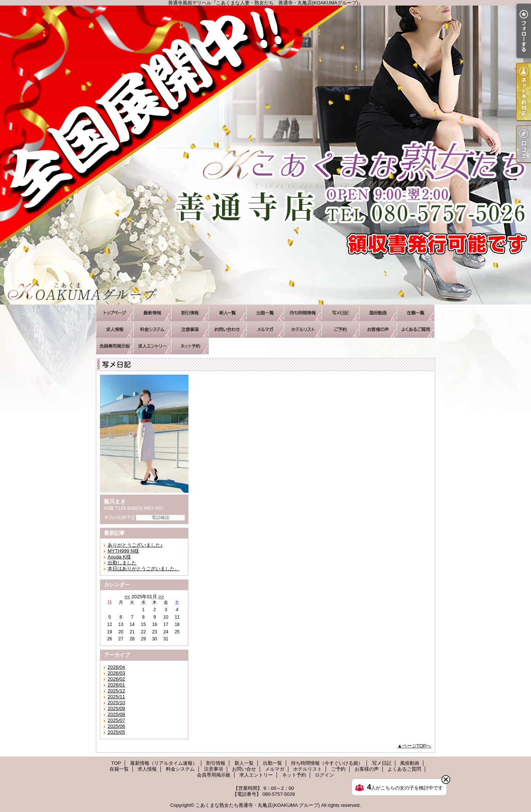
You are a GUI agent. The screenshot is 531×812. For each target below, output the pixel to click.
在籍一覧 (416, 313)
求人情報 (115, 329)
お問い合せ (228, 329)
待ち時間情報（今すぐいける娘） (303, 313)
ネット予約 (190, 346)
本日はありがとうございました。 (144, 569)
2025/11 (116, 697)
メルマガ (265, 329)
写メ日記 (340, 313)
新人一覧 (228, 313)
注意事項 (190, 329)
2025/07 (116, 720)
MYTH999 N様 (123, 551)
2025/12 (116, 691)
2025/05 (116, 732)
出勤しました (122, 563)
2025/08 (116, 714)
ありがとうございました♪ (135, 545)
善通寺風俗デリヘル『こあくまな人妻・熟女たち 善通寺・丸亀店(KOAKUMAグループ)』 (265, 155)
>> (161, 597)
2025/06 (116, 726)
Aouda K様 (119, 557)
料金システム (152, 329)
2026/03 (116, 673)
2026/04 (116, 667)
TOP (115, 313)
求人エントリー (152, 346)
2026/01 (116, 685)
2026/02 (116, 679)
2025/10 (116, 703)
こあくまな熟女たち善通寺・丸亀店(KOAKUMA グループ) (258, 805)
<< (127, 597)
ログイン (324, 775)
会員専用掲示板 (115, 346)
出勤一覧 (265, 313)
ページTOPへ (417, 746)
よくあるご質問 (416, 329)
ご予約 (340, 329)
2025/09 (116, 708)
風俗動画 (378, 313)
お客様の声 (378, 329)
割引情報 (190, 313)
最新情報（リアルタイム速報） (152, 313)
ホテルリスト (303, 329)
